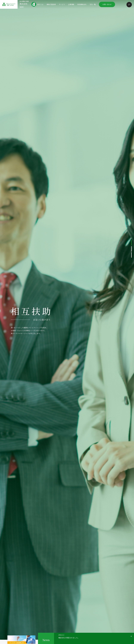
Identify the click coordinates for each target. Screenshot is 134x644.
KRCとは (40, 4)
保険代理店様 (51, 4)
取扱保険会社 (82, 4)
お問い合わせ (107, 4)
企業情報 (71, 4)
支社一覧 (93, 4)
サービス (62, 4)
